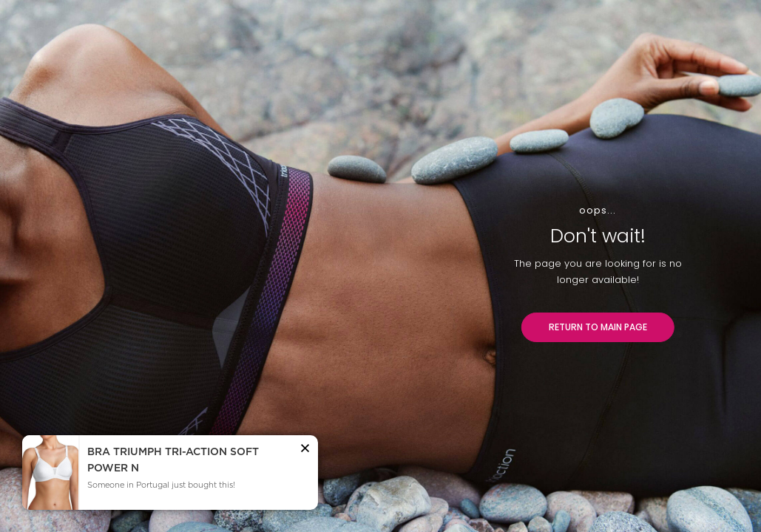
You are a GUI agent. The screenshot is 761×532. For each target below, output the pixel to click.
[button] (305, 451)
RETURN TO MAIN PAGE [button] (598, 327)
